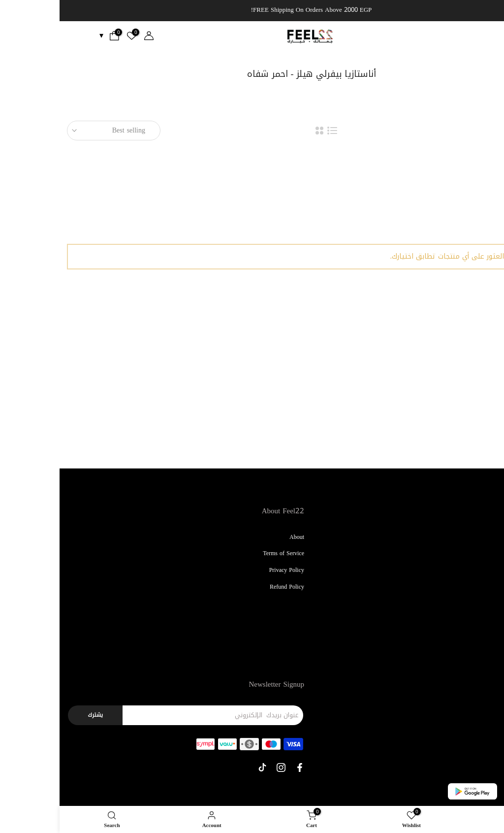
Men (491, 636)
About (237, 537)
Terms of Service (224, 553)
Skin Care (485, 553)
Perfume (487, 587)
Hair (491, 570)
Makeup (487, 537)
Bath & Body (480, 653)
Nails (490, 603)
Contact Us (483, 710)
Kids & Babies (479, 620)
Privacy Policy (227, 570)
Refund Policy (227, 587)
